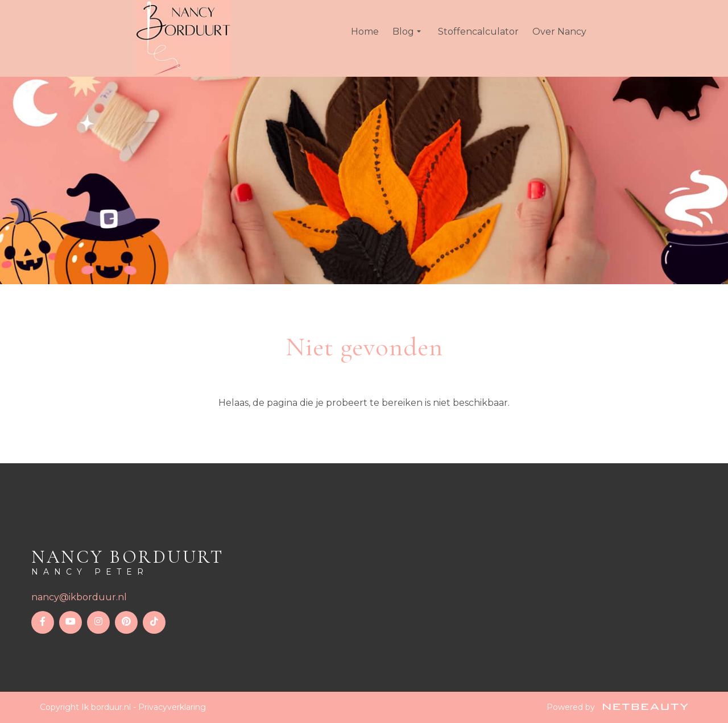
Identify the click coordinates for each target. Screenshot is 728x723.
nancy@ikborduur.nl (79, 597)
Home (365, 32)
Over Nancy (559, 32)
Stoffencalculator (478, 32)
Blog (408, 32)
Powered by (617, 707)
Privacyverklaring (172, 707)
